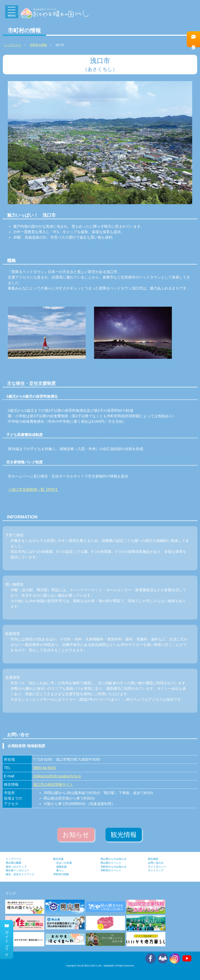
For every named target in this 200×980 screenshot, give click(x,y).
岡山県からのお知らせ (114, 859)
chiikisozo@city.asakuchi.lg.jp (57, 776)
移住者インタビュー (17, 870)
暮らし (60, 870)
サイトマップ (156, 870)
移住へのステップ (16, 867)
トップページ (14, 859)
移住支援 (58, 859)
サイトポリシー (157, 867)
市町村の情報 (38, 45)
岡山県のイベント (111, 863)
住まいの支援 (64, 863)
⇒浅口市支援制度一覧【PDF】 (33, 489)
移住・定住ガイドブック (20, 874)
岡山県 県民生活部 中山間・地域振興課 (96, 966)
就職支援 (61, 867)
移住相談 (193, 39)
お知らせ (76, 835)
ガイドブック (7, 940)
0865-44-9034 (44, 768)
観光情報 (124, 835)
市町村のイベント (111, 870)
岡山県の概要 (14, 863)
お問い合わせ (156, 863)
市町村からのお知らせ (114, 867)
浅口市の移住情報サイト (53, 784)
